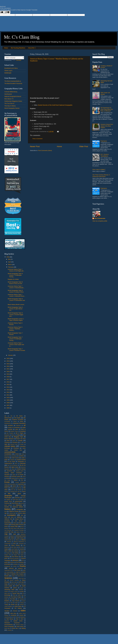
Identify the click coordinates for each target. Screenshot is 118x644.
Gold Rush (15, 499)
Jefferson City (8, 519)
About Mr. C (32, 48)
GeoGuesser (8, 94)
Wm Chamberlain (100, 218)
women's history (20, 625)
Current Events (21, 460)
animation (10, 425)
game (19, 494)
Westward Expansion (12, 623)
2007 (8, 405)
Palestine (7, 557)
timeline (7, 601)
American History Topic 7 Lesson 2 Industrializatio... (16, 287)
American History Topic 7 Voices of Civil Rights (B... (16, 270)
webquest (7, 621)
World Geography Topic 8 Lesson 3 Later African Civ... (15, 309)
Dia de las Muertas (12, 465)
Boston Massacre (9, 439)
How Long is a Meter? (99, 169)
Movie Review (16, 545)
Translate (17, 60)
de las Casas (11, 462)
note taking (15, 553)
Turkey (6, 605)
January (11, 355)
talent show (7, 593)
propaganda (7, 566)
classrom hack (14, 444)
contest (17, 454)
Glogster (8, 499)
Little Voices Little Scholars (17, 528)
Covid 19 (7, 458)
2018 (8, 377)
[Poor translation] (7, 12)
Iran (22, 515)
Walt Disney (10, 619)
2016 (8, 382)
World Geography (9, 627)
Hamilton (7, 507)
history (8, 509)
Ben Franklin (10, 433)
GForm (24, 498)
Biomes (13, 435)
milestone (9, 542)
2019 (8, 374)
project (22, 564)
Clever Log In (8, 71)
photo (6, 558)
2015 (8, 384)
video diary (13, 613)
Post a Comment (38, 139)
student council (14, 592)
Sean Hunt (21, 578)
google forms (8, 501)
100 (11, 416)
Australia (10, 429)
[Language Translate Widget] (14, 58)
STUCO (21, 590)
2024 (8, 361)
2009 (8, 400)
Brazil (14, 441)
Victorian (15, 611)
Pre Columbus (20, 562)
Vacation (7, 611)
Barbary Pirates (14, 431)
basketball (23, 431)
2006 (8, 408)
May (9, 259)
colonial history (10, 446)
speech (15, 588)
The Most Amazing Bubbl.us (13, 81)
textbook (6, 597)
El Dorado (21, 475)
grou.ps (22, 503)
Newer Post (35, 146)
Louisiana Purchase (19, 530)
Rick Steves (17, 570)
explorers (7, 486)
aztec (17, 429)
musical (22, 549)
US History (18, 608)
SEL (5, 580)
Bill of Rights (20, 433)
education (7, 475)
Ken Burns (19, 521)
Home (6, 48)
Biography (7, 435)
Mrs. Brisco (14, 547)
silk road (21, 582)
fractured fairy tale (15, 492)
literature (6, 528)
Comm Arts (18, 450)
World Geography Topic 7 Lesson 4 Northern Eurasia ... (16, 350)
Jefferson (20, 517)
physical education (14, 558)
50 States (20, 416)
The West (12, 599)
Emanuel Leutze (16, 476)
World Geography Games (12, 108)
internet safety (22, 513)
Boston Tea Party (21, 439)
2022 (8, 366)
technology (7, 595)
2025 (8, 358)
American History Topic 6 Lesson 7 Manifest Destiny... (15, 329)
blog (18, 435)
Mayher (12, 536)
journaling (7, 521)
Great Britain (15, 503)
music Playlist (14, 549)
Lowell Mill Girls (9, 532)
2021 (8, 369)
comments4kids (10, 452)
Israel (6, 517)
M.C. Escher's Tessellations (105, 155)
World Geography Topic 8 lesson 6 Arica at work (15, 283)
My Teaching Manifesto (18, 48)
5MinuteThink (8, 418)
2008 (8, 403)
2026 (8, 257)
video (23, 611)
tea (23, 593)
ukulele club (14, 605)
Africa (22, 421)
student (6, 592)
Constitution (8, 454)
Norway (8, 553)
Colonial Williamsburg (11, 92)
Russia (6, 576)
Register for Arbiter (13, 279)
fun (9, 493)
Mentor (17, 540)
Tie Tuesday (21, 599)
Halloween (19, 505)
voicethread (7, 617)
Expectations (13, 484)
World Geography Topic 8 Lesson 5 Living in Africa (16, 291)
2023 (8, 364)
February (11, 267)
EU (22, 480)
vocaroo (21, 615)
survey (22, 592)
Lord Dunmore (8, 530)
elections (7, 476)
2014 (8, 387)
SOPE (17, 586)
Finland (20, 490)
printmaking (8, 564)
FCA (20, 486)
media (12, 538)
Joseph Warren (19, 519)
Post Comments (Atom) (45, 150)
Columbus (16, 448)
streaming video (9, 590)
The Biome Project (16, 597)
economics (10, 471)
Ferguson (13, 488)
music (6, 549)
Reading (23, 566)
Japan (12, 517)
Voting (17, 617)
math (14, 534)
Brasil (8, 441)
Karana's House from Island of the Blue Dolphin (107, 126)
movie (6, 545)
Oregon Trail (8, 555)
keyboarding (8, 523)
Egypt (14, 475)
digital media (15, 467)
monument (21, 543)
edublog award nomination (13, 473)
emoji (8, 478)
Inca (6, 511)
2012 (8, 392)
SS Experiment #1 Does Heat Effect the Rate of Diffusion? (107, 109)
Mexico (23, 540)
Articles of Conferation (14, 428)
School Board (21, 576)
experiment (21, 484)
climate (22, 444)
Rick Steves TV (9, 99)
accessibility (7, 421)
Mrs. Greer (21, 547)
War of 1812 (20, 619)
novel (22, 553)
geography (8, 496)
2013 (8, 390)
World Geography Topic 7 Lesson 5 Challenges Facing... (15, 339)
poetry (6, 562)
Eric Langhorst (20, 478)
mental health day (9, 540)
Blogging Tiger (18, 437)
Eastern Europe (21, 469)
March (10, 264)
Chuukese (15, 442)
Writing (24, 628)
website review (18, 621)
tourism (24, 601)
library (22, 526)
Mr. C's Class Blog (22, 37)
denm (16, 463)
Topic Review (16, 601)
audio (24, 427)
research (20, 568)
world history (20, 627)
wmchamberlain (9, 625)
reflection (11, 568)
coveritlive (21, 456)
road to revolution (21, 572)
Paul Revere (15, 557)
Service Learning (14, 580)
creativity (12, 460)
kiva (20, 523)
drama (13, 469)
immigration (20, 509)
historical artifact (18, 507)
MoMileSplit (8, 73)
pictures (15, 560)
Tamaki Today (16, 593)
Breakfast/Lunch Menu (11, 68)
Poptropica (104, 141)
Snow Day (13, 584)
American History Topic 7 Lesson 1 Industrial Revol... (17, 295)
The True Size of (9, 103)
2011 (8, 395)
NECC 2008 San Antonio (11, 551)
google (22, 499)
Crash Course (15, 458)
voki (13, 617)
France (24, 492)
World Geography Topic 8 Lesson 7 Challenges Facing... (15, 275)
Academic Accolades (18, 420)
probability (15, 564)
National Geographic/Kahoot (13, 96)
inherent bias (12, 513)
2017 (8, 379)
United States (18, 606)
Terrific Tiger (21, 595)
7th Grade (17, 418)
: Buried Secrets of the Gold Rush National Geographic (55, 105)
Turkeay (22, 603)
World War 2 (15, 628)
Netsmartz (23, 551)
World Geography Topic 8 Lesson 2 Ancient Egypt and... (15, 314)
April (10, 262)
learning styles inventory (17, 525)
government (19, 501)
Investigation (11, 515)
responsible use (8, 570)
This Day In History (10, 106)
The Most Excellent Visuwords (13, 83)
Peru (22, 557)
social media (21, 584)
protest (15, 566)
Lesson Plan (14, 526)
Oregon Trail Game (19, 555)
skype (6, 584)
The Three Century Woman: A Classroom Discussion (101, 176)
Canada (20, 441)
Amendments (8, 423)
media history (20, 538)
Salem (14, 576)
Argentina (18, 425)
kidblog (15, 523)
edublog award (20, 471)
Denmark (23, 463)
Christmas (7, 442)
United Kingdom (8, 606)
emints (24, 476)
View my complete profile (100, 221)
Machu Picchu (20, 532)
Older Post (84, 146)
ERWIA (16, 480)
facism (14, 486)
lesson (6, 526)
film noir (13, 490)
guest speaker (8, 505)
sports (22, 588)
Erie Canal (7, 480)
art (25, 425)
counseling (14, 456)
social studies (8, 586)
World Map (7, 628)
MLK (15, 543)
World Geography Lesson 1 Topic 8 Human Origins (16, 320)
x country (9, 630)
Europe (7, 482)
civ (21, 442)
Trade (16, 603)
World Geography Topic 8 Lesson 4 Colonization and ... (16, 300)
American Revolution (19, 423)
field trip (19, 488)
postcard (12, 562)
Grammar (7, 503)
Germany (17, 498)
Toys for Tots (9, 603)
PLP (23, 560)
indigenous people (14, 511)
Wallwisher (23, 617)
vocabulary (14, 615)
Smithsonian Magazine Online (13, 101)
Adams (15, 421)
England (13, 478)
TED (14, 595)
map (6, 534)
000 (5, 416)
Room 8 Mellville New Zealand (15, 574)
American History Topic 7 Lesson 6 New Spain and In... (16, 345)
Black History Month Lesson (16, 305)
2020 (8, 372)
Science (8, 578)
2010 (8, 398)
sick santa (14, 582)
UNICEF (22, 605)
